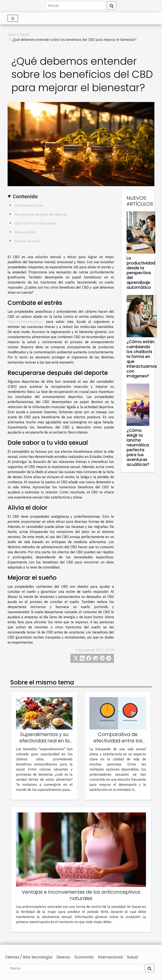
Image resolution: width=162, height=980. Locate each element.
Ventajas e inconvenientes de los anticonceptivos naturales (81, 895)
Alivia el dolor (25, 232)
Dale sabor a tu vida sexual (36, 223)
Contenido (25, 196)
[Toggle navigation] (13, 18)
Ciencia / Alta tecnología (29, 957)
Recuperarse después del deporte (41, 214)
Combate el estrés (29, 205)
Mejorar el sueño (28, 241)
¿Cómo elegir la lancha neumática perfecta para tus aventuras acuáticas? (138, 447)
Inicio (12, 34)
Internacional (110, 957)
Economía (84, 957)
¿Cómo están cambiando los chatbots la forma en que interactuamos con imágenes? (142, 359)
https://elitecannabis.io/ (26, 322)
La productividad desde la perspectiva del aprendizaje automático (141, 273)
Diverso (63, 957)
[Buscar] (76, 6)
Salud (25, 34)
